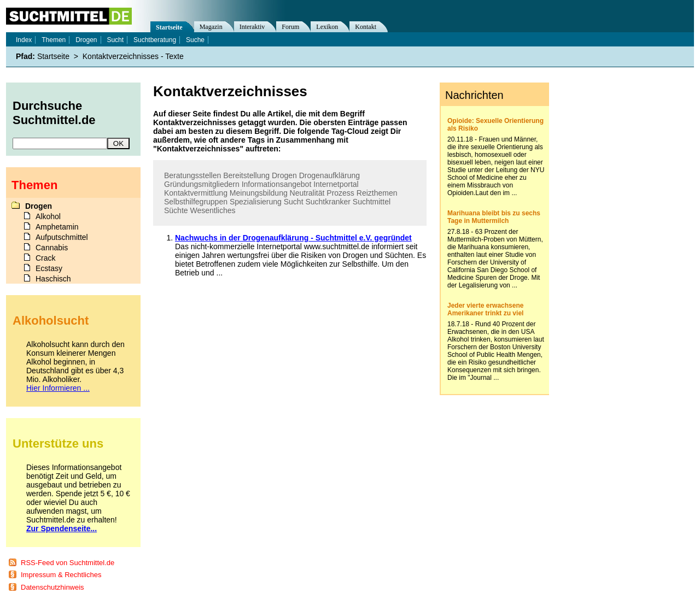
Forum (290, 27)
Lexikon (327, 27)
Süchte (176, 210)
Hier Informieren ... (58, 388)
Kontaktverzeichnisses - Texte (133, 56)
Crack (46, 258)
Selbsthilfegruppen (196, 202)
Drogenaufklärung (329, 175)
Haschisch (53, 279)
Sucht (294, 202)
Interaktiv (252, 27)
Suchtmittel (372, 202)
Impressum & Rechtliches (61, 575)
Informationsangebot (277, 184)
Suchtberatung (155, 40)
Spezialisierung (256, 202)
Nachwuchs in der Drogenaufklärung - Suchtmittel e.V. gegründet (293, 238)
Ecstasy (49, 268)
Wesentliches (212, 210)
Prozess (340, 193)
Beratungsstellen (192, 175)
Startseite (169, 27)
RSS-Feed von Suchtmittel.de (68, 563)
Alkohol (48, 216)
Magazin (211, 27)
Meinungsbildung (259, 193)
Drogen (284, 175)
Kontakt (366, 27)
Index (24, 40)
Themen (54, 40)
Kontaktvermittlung (196, 193)
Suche (195, 40)
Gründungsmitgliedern (202, 184)
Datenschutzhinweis (52, 587)
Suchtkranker (328, 202)
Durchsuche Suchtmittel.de (54, 113)
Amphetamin (57, 227)
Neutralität (307, 193)
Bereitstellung (246, 175)
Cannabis (52, 248)
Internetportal (336, 184)
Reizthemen (377, 193)
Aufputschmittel (62, 237)
